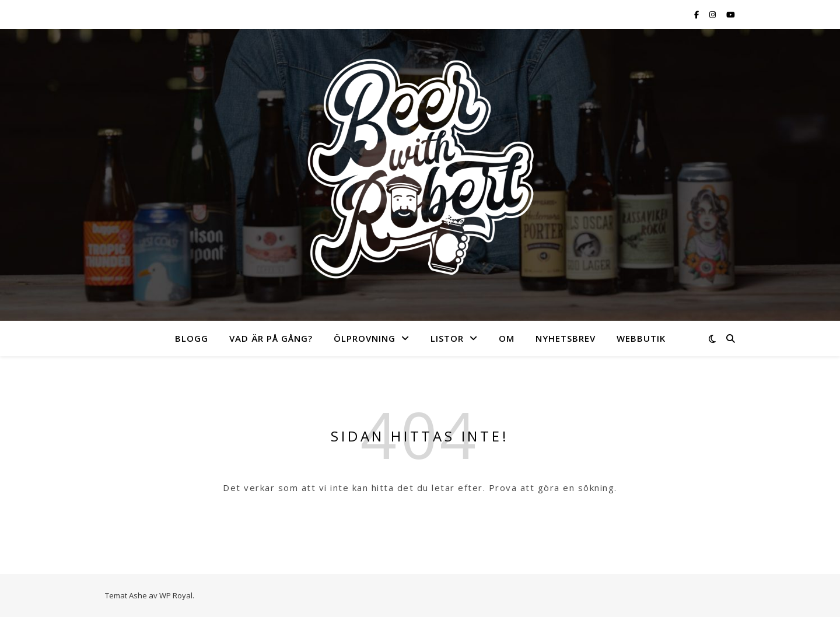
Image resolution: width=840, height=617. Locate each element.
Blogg (192, 338)
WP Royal (176, 595)
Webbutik (641, 338)
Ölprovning (365, 338)
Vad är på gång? (271, 338)
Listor (447, 338)
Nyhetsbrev (566, 338)
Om (507, 338)
